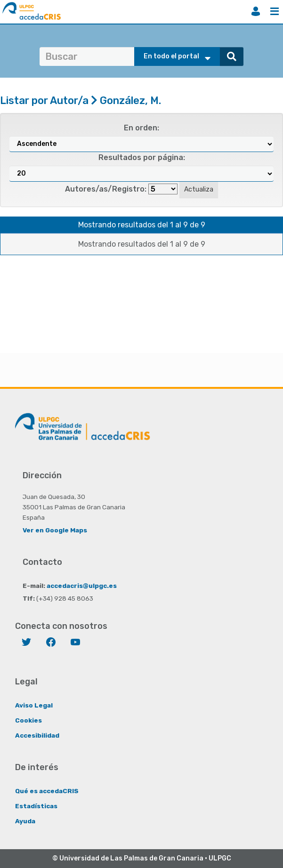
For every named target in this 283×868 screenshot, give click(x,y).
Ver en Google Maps (55, 530)
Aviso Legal (34, 705)
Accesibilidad (37, 735)
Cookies (28, 720)
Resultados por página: (142, 157)
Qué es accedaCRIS (47, 791)
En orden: (141, 128)
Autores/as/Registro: (106, 189)
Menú (275, 11)
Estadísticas (36, 806)
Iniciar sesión (256, 11)
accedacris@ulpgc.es (82, 586)
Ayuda (25, 821)
